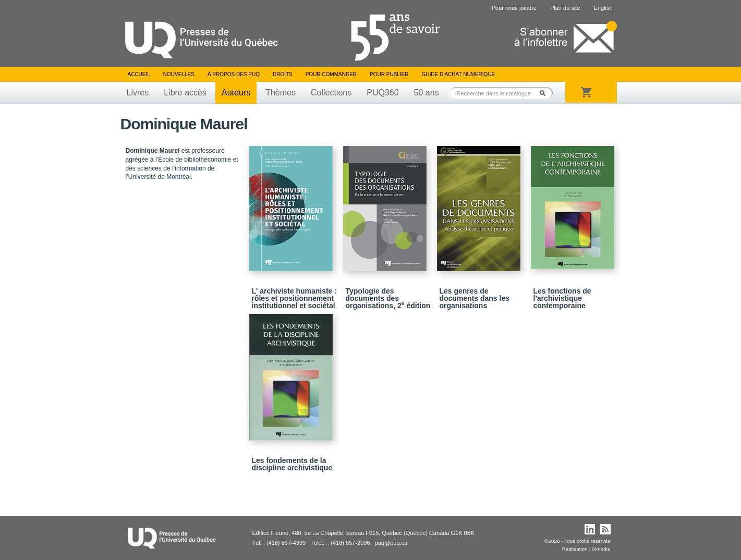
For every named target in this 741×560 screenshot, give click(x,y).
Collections (331, 93)
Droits (283, 74)
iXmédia (601, 549)
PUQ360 (382, 93)
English (603, 8)
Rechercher (545, 93)
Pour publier (389, 74)
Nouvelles (179, 74)
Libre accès (185, 93)
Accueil (139, 74)
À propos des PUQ (234, 74)
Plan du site (565, 8)
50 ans (427, 93)
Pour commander (331, 74)
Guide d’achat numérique (459, 74)
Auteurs (236, 93)
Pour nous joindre (514, 8)
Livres (138, 93)
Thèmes (281, 93)
